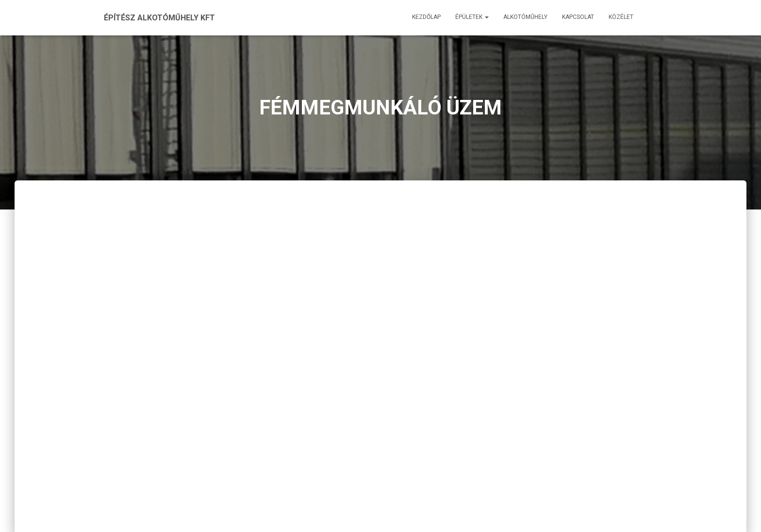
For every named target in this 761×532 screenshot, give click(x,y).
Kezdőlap (426, 17)
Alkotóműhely (525, 17)
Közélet (621, 17)
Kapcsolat (578, 17)
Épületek (472, 17)
